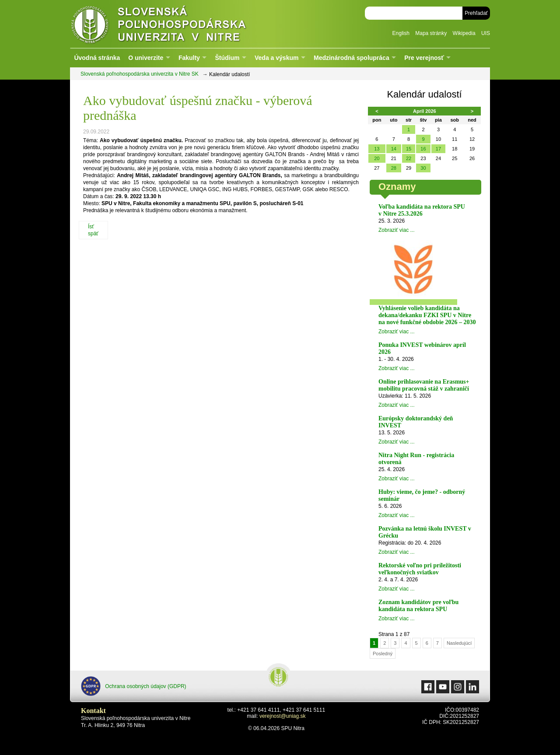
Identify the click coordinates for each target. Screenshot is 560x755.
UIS (486, 33)
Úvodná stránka (97, 58)
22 (409, 158)
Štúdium (227, 58)
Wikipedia (464, 33)
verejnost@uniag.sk (283, 716)
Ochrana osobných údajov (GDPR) (134, 686)
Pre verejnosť (424, 58)
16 (423, 149)
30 (423, 168)
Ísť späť (93, 230)
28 (394, 168)
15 (409, 149)
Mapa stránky (431, 33)
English (401, 33)
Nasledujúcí (459, 643)
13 (377, 149)
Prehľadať (476, 13)
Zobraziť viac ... (397, 230)
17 (438, 149)
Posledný (383, 654)
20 (377, 158)
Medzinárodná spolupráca (352, 58)
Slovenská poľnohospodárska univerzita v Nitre (177, 24)
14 (394, 149)
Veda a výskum (276, 58)
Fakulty (189, 58)
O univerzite (146, 58)
